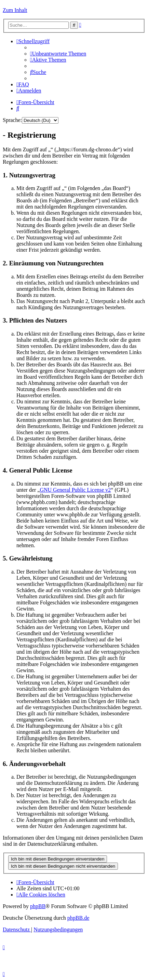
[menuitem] (58, 54)
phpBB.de (78, 918)
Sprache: (12, 120)
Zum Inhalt (15, 10)
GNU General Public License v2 (75, 490)
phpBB (38, 906)
